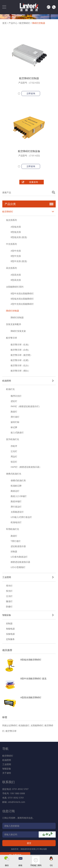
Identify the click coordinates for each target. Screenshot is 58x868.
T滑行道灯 (16, 541)
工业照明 (28, 577)
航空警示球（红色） (20, 345)
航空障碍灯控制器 (29, 78)
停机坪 (14, 446)
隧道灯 (9, 601)
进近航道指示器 (18, 546)
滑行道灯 (15, 417)
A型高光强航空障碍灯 (31, 697)
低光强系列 (11, 220)
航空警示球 (11, 338)
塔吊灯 (9, 586)
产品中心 (13, 23)
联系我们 (9, 782)
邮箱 (20, 865)
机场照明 (28, 381)
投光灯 (9, 591)
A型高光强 (16, 275)
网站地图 (43, 849)
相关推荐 (7, 650)
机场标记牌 (16, 486)
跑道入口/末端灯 (19, 496)
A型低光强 (16, 227)
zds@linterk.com (16, 802)
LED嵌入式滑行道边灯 (21, 517)
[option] (29, 15)
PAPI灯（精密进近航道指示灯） (26, 406)
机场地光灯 (16, 522)
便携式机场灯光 (14, 474)
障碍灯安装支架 (18, 331)
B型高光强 (16, 280)
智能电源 (10, 629)
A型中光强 (16, 251)
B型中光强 (16, 256)
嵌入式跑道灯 (17, 432)
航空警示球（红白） (20, 365)
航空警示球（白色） (20, 350)
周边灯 (14, 456)
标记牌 (14, 427)
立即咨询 (31, 93)
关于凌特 (7, 773)
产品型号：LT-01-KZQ (29, 156)
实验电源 (10, 634)
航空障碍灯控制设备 (29, 151)
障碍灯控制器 (39, 23)
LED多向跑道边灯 (19, 557)
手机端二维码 (36, 865)
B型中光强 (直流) (19, 261)
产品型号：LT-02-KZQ (29, 83)
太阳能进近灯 (17, 512)
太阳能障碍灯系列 (15, 287)
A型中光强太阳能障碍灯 (22, 304)
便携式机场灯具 (18, 480)
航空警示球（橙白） (20, 371)
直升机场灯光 (13, 439)
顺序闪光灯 (16, 396)
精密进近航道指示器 (20, 562)
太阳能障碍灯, (38, 725)
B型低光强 (16, 232)
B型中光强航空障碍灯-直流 (33, 678)
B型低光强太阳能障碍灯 (22, 299)
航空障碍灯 (25, 23)
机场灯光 (10, 389)
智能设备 (28, 615)
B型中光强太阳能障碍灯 (22, 293)
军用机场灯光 (13, 529)
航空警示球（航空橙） (21, 355)
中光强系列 (11, 244)
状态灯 (14, 462)
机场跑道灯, (25, 725)
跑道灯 (14, 412)
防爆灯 (9, 607)
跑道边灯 (15, 491)
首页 (4, 23)
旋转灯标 (15, 422)
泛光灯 (14, 451)
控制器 (14, 551)
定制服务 (10, 639)
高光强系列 (11, 268)
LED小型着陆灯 (18, 567)
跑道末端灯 (16, 501)
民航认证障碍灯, (10, 725)
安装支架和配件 (14, 324)
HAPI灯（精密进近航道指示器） (26, 467)
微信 (7, 865)
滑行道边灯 (16, 507)
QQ (51, 865)
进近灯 (14, 401)
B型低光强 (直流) (19, 237)
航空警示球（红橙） (20, 360)
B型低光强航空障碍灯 (31, 660)
